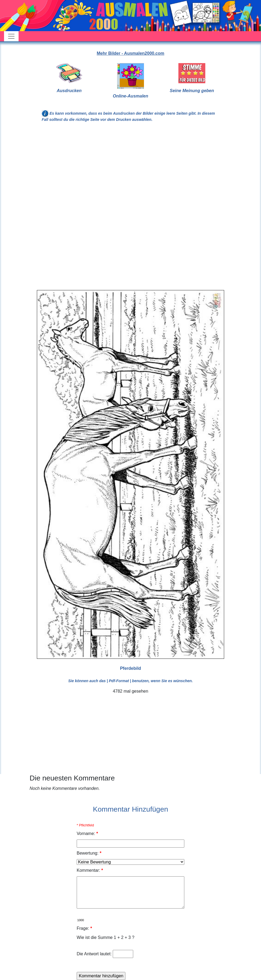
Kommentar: (90, 870)
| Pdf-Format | (119, 681)
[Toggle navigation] (11, 36)
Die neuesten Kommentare (72, 778)
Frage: (84, 928)
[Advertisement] (130, 171)
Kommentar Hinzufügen (130, 809)
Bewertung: (89, 853)
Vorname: (87, 833)
